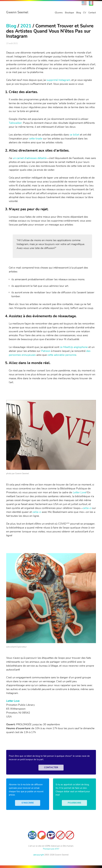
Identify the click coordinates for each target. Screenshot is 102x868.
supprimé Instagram (58, 80)
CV (85, 13)
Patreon (46, 351)
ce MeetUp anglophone (74, 347)
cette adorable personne (62, 355)
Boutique (69, 13)
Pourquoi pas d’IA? (51, 849)
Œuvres (59, 13)
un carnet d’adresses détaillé (30, 158)
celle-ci (87, 508)
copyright (39, 855)
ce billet (74, 135)
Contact (92, 13)
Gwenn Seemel (17, 12)
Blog (79, 13)
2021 (26, 26)
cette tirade (36, 139)
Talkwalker (15, 123)
